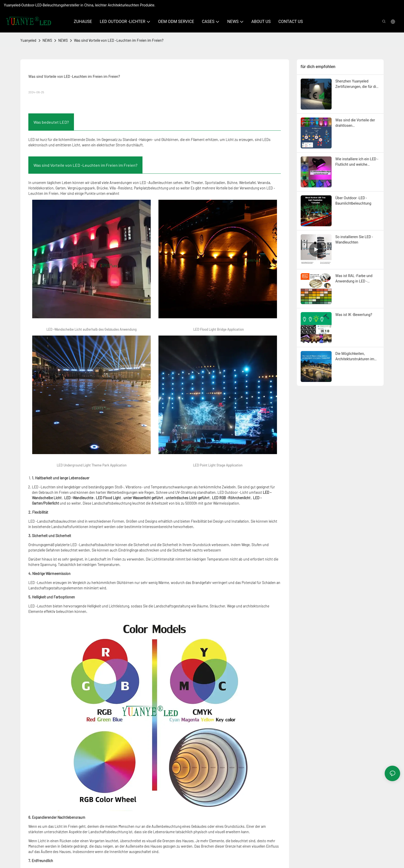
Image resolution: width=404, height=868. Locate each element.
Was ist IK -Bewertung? (354, 315)
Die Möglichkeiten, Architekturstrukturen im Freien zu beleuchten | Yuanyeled (355, 357)
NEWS (47, 40)
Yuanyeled (28, 40)
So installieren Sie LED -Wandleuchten (354, 240)
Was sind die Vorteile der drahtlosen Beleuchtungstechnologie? (357, 123)
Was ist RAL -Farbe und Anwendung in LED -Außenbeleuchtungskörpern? (358, 279)
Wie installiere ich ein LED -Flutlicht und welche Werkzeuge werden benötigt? (357, 162)
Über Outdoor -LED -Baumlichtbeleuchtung (353, 201)
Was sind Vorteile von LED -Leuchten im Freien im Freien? (119, 40)
